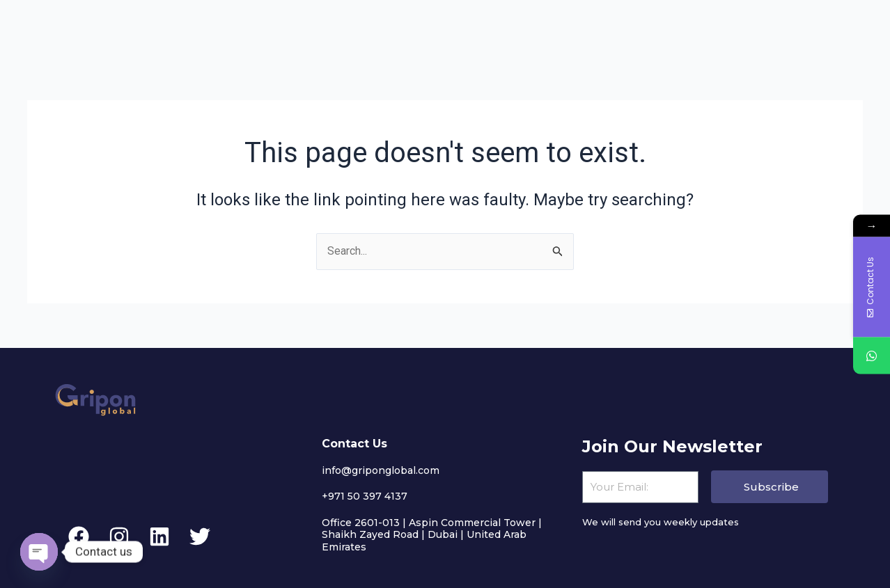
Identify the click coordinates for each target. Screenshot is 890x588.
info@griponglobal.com (381, 470)
